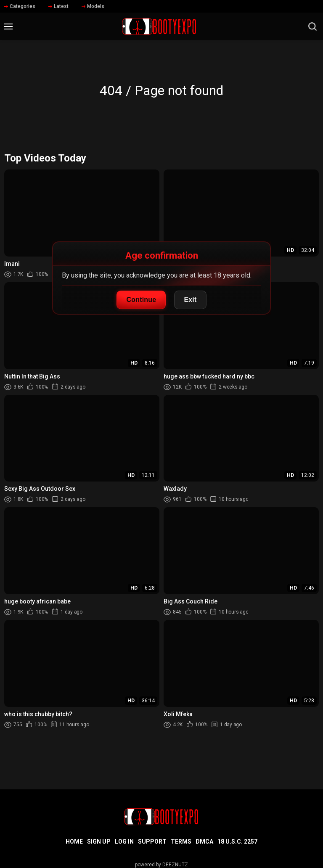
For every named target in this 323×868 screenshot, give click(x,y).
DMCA (204, 842)
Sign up (99, 842)
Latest (58, 6)
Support (152, 842)
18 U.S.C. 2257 (237, 842)
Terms (181, 842)
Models (93, 6)
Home (74, 842)
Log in (124, 842)
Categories (20, 6)
